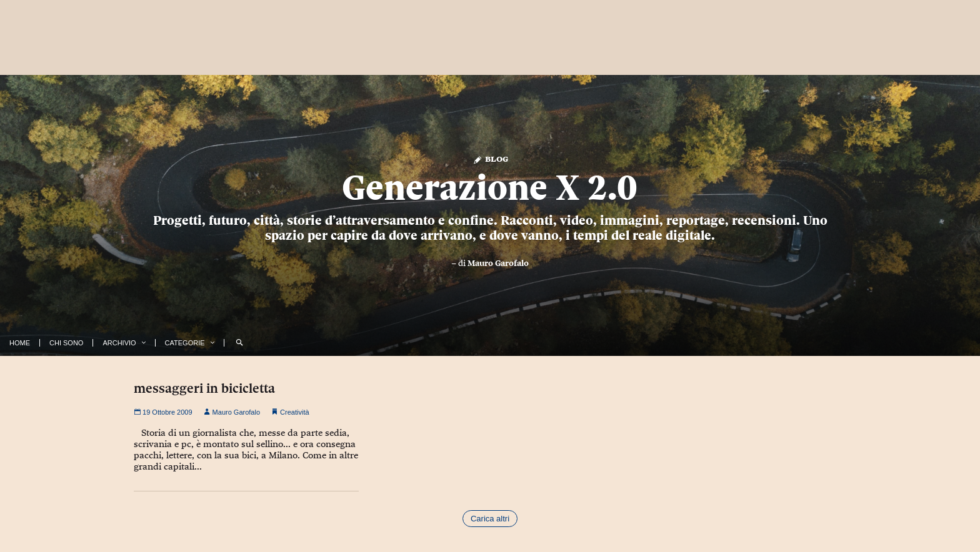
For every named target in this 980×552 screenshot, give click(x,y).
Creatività (294, 412)
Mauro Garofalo (498, 263)
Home (20, 343)
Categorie (185, 343)
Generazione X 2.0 (490, 187)
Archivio (119, 343)
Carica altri (490, 519)
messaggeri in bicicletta (204, 388)
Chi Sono (66, 343)
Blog (490, 158)
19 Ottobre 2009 (163, 412)
